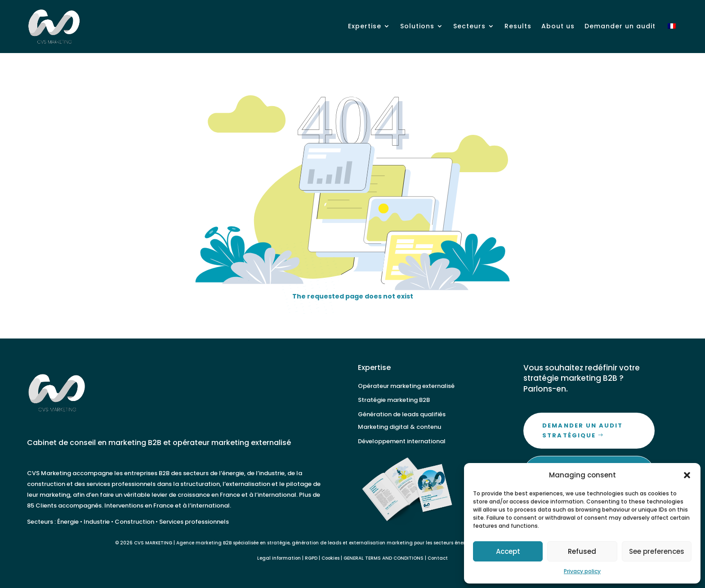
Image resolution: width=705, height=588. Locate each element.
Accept (508, 551)
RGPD (311, 558)
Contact (438, 558)
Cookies (330, 558)
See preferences (657, 551)
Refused (582, 551)
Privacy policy (582, 571)
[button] (687, 475)
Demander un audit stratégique (582, 430)
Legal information (279, 558)
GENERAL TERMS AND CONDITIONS (384, 558)
